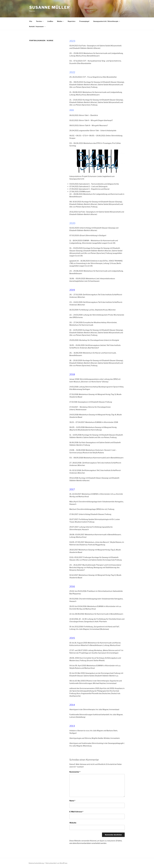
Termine (40, 21)
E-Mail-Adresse (76, 812)
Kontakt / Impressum (37, 26)
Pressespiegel (84, 21)
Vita (31, 21)
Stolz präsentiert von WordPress (56, 863)
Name (72, 801)
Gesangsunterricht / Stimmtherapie (107, 21)
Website (73, 823)
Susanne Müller (50, 7)
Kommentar (75, 772)
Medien (61, 21)
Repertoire (72, 21)
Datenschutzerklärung (36, 863)
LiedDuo (50, 21)
